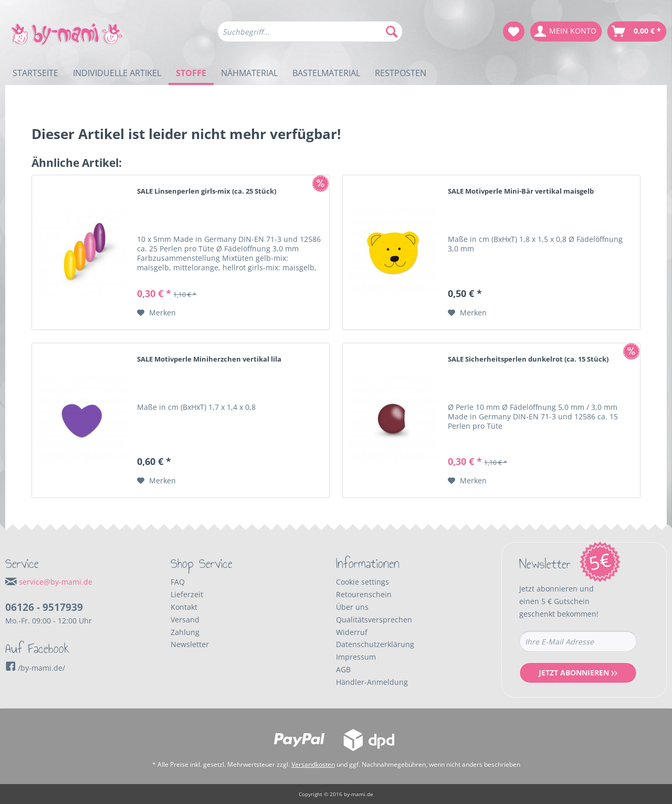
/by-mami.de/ (35, 668)
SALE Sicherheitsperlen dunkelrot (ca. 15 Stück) (528, 359)
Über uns (352, 607)
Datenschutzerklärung (375, 644)
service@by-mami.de (56, 582)
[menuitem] (310, 36)
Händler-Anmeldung (372, 682)
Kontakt (184, 607)
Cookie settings (363, 582)
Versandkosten (313, 764)
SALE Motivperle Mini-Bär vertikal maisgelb (521, 191)
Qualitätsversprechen (374, 620)
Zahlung (185, 632)
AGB (343, 669)
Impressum (356, 657)
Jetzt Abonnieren (578, 673)
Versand (185, 620)
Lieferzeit (187, 594)
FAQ (178, 582)
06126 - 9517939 (44, 607)
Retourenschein (364, 594)
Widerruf (352, 632)
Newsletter (190, 644)
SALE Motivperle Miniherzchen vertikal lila (209, 359)
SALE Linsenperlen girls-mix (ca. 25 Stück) (207, 191)
